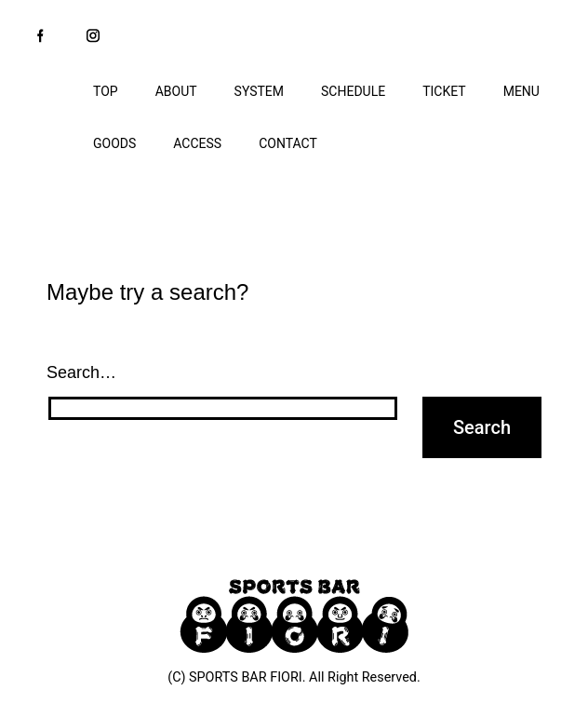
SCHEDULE (353, 91)
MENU (521, 91)
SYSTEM (259, 91)
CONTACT (288, 143)
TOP (106, 91)
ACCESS (197, 143)
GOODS (114, 143)
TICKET (444, 91)
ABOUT (176, 91)
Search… (81, 372)
